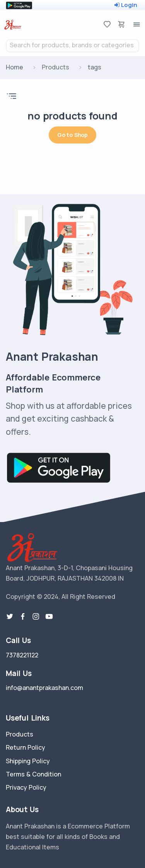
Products (20, 734)
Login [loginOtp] (126, 5)
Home (14, 67)
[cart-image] (121, 24)
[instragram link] (36, 617)
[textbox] (72, 45)
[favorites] (107, 24)
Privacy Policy (26, 787)
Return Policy (26, 747)
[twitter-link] (10, 617)
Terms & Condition (33, 774)
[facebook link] (23, 617)
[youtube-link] (49, 617)
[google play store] (19, 5)
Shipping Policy (28, 761)
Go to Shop (72, 135)
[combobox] (72, 46)
